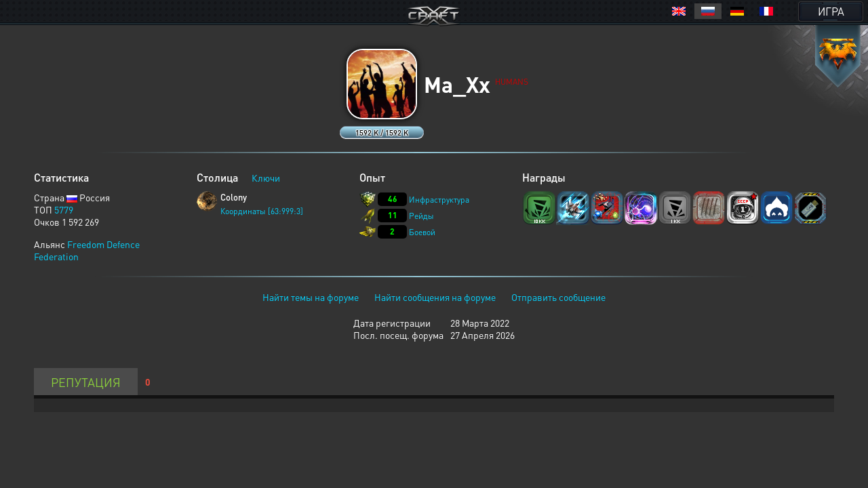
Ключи (266, 178)
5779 (64, 209)
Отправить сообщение (558, 297)
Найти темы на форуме (311, 297)
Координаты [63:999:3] (262, 211)
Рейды (421, 216)
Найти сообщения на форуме (435, 297)
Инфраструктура (439, 200)
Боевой (422, 232)
